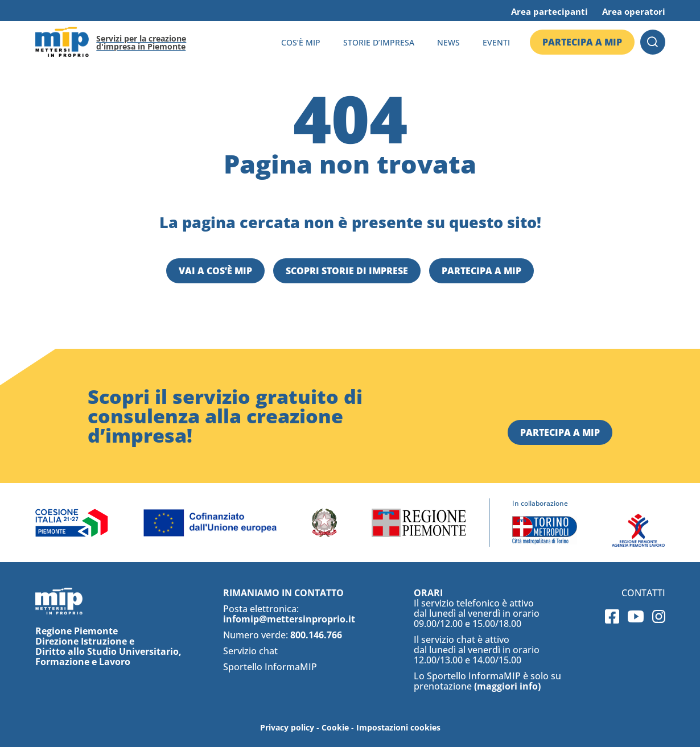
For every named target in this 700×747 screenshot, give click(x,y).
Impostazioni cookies (398, 727)
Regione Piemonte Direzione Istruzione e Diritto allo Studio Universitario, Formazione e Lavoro (108, 646)
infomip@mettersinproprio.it (289, 619)
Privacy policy (287, 727)
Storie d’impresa (379, 42)
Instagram (659, 616)
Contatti (643, 593)
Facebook (612, 616)
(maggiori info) (507, 686)
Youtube (636, 616)
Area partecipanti (549, 11)
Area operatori (634, 11)
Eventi (496, 42)
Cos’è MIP (301, 42)
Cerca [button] (653, 42)
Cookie (335, 727)
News (448, 42)
